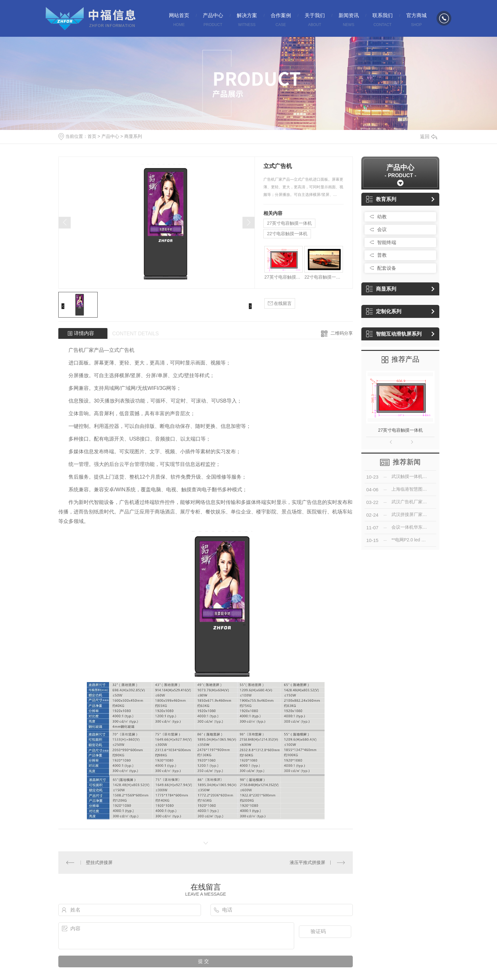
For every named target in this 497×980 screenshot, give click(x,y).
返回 (429, 136)
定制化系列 (384, 311)
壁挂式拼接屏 (99, 862)
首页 (92, 136)
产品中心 (110, 136)
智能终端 (387, 242)
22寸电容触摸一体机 (287, 234)
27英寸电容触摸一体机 (289, 223)
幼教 (382, 217)
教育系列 (381, 199)
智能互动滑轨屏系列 (394, 334)
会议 (382, 229)
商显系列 (133, 136)
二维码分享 (342, 333)
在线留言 (280, 303)
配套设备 (387, 268)
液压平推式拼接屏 (307, 862)
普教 (382, 255)
